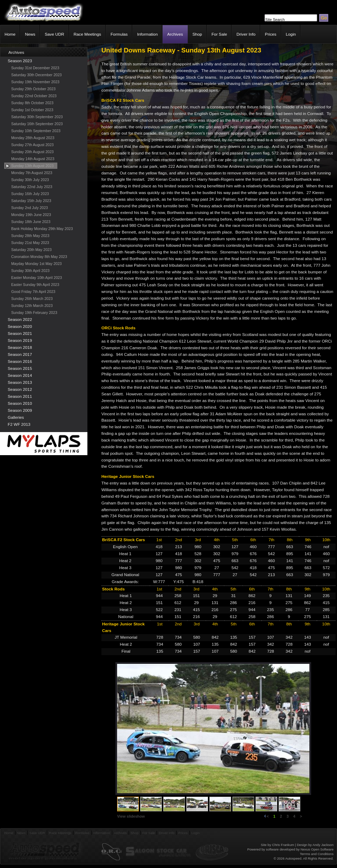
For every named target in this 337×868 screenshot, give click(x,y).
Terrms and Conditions (317, 854)
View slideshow (131, 816)
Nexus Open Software (317, 849)
